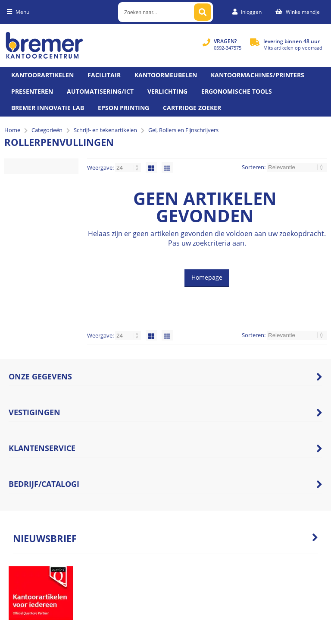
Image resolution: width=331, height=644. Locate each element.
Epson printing (123, 108)
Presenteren (32, 91)
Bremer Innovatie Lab (48, 108)
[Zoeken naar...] (203, 12)
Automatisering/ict (100, 91)
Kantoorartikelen (42, 75)
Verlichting (167, 91)
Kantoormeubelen (166, 75)
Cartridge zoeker (192, 108)
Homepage (207, 277)
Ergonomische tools (237, 91)
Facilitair (104, 75)
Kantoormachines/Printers (258, 75)
